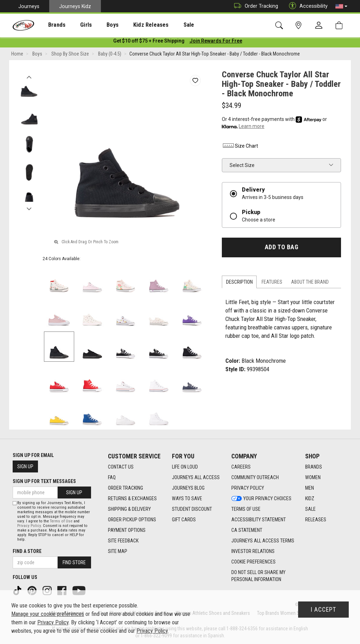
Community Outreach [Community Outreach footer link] (255, 478)
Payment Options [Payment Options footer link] (127, 530)
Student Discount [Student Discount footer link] (192, 509)
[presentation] (51, 25)
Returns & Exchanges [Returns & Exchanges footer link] (132, 499)
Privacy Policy (29, 526)
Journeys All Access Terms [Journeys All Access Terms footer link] (263, 541)
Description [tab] (239, 283)
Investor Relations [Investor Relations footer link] (253, 552)
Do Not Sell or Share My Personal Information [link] (258, 576)
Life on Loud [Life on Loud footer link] (185, 467)
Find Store (74, 562)
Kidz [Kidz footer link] (310, 499)
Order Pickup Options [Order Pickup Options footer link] (132, 520)
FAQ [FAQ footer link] (112, 478)
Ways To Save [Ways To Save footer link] (187, 499)
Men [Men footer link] (310, 488)
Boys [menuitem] (100, 25)
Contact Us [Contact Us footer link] (121, 467)
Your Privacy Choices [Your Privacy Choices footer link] (261, 499)
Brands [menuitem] (51, 25)
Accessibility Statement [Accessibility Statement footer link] (259, 520)
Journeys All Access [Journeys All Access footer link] (196, 478)
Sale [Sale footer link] (310, 509)
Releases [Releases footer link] (316, 520)
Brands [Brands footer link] (314, 467)
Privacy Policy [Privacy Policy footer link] (248, 488)
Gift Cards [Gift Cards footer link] (184, 520)
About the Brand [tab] (310, 283)
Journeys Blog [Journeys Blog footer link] (188, 488)
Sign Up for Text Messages (44, 481)
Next (29, 208)
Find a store (27, 551)
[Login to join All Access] (149, 42)
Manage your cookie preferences (48, 614)
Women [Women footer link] (313, 478)
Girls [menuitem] (76, 25)
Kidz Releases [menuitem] (134, 25)
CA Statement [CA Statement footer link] (247, 530)
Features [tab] (272, 283)
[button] (341, 6)
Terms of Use (61, 521)
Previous (29, 77)
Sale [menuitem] (168, 25)
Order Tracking (254, 6)
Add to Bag (281, 249)
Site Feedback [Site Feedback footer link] (123, 541)
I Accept (323, 610)
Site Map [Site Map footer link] (118, 552)
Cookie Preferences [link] (253, 562)
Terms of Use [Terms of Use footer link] (246, 509)
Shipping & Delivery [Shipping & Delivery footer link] (129, 509)
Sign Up (25, 466)
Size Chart (240, 147)
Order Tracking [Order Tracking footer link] (126, 488)
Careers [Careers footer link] (241, 467)
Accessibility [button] (307, 6)
